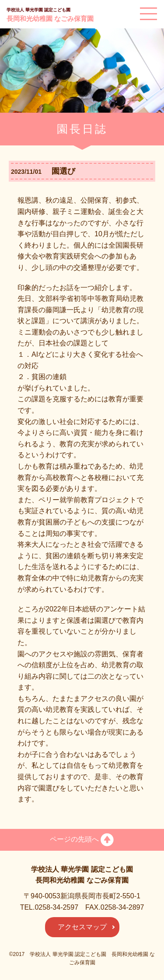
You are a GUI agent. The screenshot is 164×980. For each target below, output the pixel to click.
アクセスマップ (82, 927)
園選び (59, 171)
